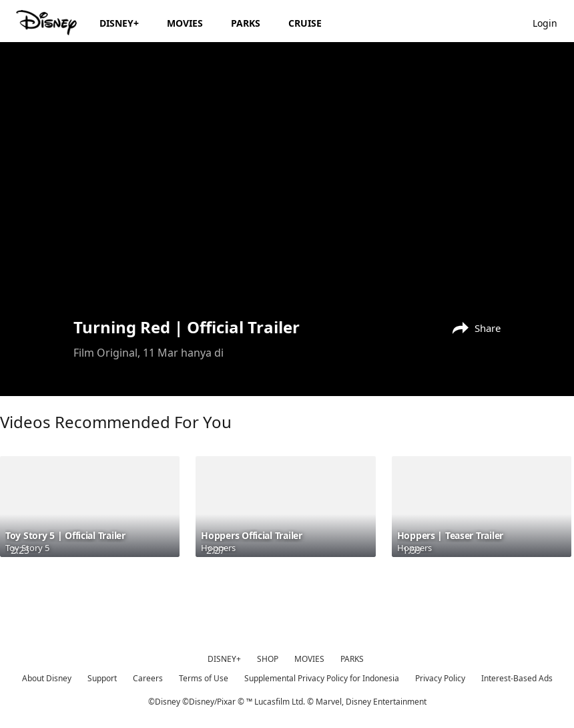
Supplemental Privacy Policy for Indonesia (322, 678)
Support (102, 678)
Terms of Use (204, 678)
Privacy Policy (440, 678)
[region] (287, 178)
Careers (148, 678)
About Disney (47, 678)
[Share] (473, 327)
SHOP (268, 659)
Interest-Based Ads (517, 678)
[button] (552, 22)
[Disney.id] (48, 23)
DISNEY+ (224, 659)
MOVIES (309, 659)
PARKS (352, 659)
